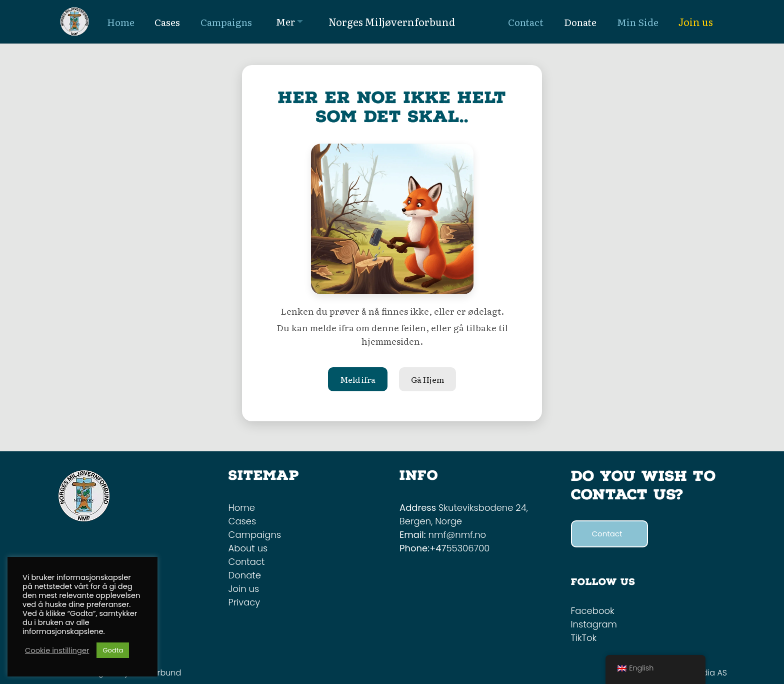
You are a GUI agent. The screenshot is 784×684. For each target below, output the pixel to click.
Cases (242, 521)
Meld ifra (358, 379)
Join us (696, 22)
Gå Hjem (427, 379)
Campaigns (255, 535)
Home (242, 508)
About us (248, 548)
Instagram (594, 624)
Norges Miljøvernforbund (392, 22)
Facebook (593, 611)
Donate (245, 575)
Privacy (244, 602)
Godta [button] (113, 650)
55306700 (468, 548)
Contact (247, 562)
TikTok (584, 638)
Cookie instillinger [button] (57, 650)
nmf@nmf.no (457, 535)
